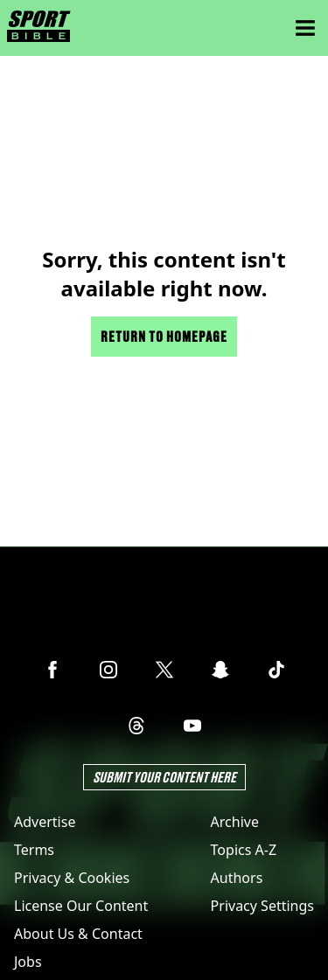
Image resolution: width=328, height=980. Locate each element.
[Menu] (305, 28)
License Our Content (81, 906)
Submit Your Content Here (164, 777)
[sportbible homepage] (39, 28)
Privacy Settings (262, 906)
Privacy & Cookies (72, 878)
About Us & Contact (78, 934)
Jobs (28, 962)
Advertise (45, 822)
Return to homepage (164, 336)
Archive (235, 822)
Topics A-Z (244, 850)
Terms (34, 850)
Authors (237, 878)
